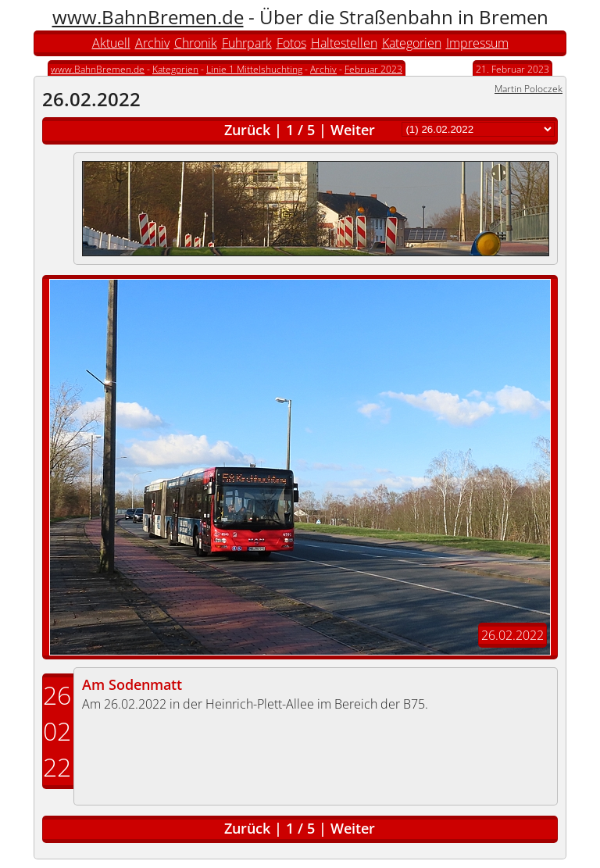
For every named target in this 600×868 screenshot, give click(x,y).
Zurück (247, 130)
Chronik (196, 43)
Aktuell (111, 43)
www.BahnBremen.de (148, 17)
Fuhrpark (247, 43)
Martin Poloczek (529, 89)
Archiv (152, 43)
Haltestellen (344, 43)
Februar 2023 (373, 69)
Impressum (477, 43)
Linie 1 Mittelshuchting (254, 69)
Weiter (353, 130)
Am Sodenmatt (132, 684)
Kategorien (412, 43)
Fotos (291, 43)
